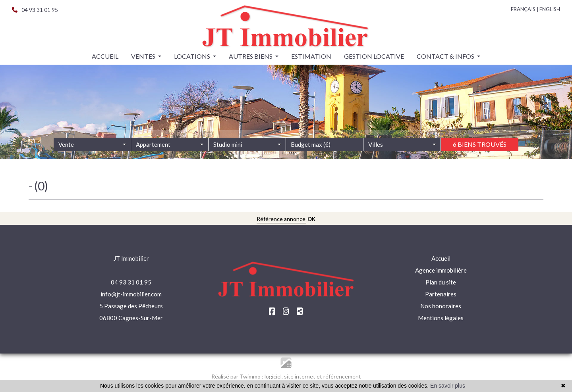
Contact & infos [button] (446, 56)
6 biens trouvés (480, 154)
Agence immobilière (441, 270)
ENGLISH (550, 9)
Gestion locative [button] (374, 56)
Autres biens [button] (251, 56)
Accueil (441, 258)
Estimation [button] (311, 56)
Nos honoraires (441, 306)
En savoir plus (448, 386)
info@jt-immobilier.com (131, 294)
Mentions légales (441, 318)
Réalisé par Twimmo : (237, 376)
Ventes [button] (144, 56)
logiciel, (274, 376)
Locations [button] (193, 56)
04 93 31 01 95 (35, 10)
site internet (300, 376)
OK (311, 219)
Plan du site (441, 282)
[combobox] (92, 154)
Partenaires (441, 294)
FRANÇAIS (523, 9)
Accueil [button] (105, 56)
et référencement (339, 376)
